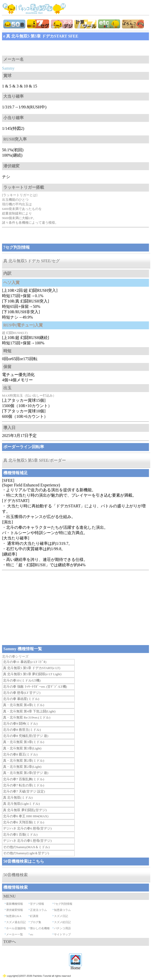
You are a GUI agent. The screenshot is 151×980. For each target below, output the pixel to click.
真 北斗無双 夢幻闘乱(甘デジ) (25, 810)
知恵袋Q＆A (14, 916)
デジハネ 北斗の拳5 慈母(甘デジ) (27, 841)
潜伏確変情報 (15, 910)
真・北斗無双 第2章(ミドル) (24, 761)
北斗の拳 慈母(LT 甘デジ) (22, 693)
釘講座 (34, 916)
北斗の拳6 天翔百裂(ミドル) (24, 822)
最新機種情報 (15, 904)
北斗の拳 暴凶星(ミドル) (21, 699)
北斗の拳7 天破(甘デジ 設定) (24, 791)
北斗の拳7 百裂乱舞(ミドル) (24, 779)
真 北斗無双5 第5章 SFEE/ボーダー (35, 460)
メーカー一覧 (15, 934)
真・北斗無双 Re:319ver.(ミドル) (27, 717)
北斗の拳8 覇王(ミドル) (20, 754)
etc (32, 934)
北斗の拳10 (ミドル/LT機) (22, 680)
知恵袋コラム (62, 910)
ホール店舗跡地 (16, 928)
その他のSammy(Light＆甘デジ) (26, 853)
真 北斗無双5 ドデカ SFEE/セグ (32, 261)
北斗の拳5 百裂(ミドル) (20, 834)
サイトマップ (62, 934)
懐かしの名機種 (40, 928)
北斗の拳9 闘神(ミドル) (20, 724)
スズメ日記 (61, 916)
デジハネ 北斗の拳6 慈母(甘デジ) (27, 828)
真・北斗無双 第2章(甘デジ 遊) (26, 773)
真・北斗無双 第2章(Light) (22, 767)
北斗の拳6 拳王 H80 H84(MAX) (26, 816)
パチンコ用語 (62, 928)
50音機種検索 (16, 875)
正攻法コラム (38, 910)
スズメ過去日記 (16, 922)
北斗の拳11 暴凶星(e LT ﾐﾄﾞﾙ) (25, 662)
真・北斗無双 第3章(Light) (22, 748)
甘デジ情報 (37, 904)
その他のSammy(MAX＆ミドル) (26, 847)
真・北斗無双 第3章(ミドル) (24, 742)
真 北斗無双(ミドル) (18, 797)
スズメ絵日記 (62, 922)
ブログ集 (36, 922)
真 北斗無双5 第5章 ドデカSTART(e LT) (32, 668)
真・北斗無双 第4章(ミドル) (24, 705)
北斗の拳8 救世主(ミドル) (22, 730)
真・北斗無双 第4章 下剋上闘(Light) (29, 711)
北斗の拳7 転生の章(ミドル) (24, 785)
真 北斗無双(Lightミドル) (21, 804)
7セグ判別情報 (63, 904)
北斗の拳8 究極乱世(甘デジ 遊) (26, 736)
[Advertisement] (43, 48)
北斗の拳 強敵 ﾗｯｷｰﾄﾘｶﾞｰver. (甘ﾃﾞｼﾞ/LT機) (35, 687)
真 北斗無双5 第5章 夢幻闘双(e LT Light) (32, 674)
